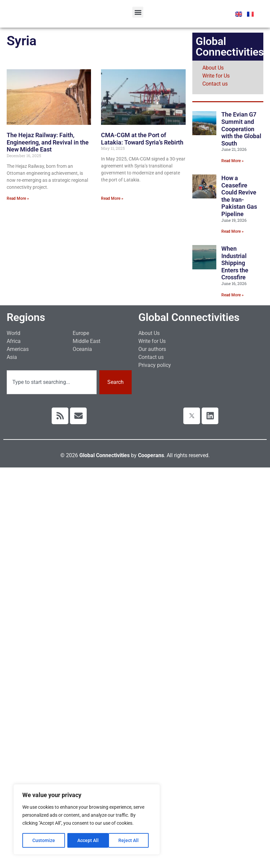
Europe (81, 333)
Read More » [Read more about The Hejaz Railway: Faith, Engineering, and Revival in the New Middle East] (18, 198)
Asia (12, 357)
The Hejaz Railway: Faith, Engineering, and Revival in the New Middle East (48, 142)
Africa (14, 341)
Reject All (87, 840)
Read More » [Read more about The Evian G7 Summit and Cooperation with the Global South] (232, 161)
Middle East (86, 341)
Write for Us (216, 76)
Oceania (82, 349)
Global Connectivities (189, 317)
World (13, 333)
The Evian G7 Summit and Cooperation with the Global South (241, 129)
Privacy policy (155, 365)
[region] (87, 820)
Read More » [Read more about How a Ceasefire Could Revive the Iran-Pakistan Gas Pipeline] (232, 231)
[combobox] (52, 382)
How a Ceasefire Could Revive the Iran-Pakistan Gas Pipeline (239, 196)
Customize (44, 840)
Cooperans (151, 455)
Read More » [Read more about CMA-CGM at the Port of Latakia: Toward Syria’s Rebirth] (112, 198)
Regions (26, 317)
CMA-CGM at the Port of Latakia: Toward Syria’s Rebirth (142, 139)
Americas (18, 349)
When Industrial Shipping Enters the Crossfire (235, 263)
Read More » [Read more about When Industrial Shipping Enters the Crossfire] (232, 295)
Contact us (215, 84)
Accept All (131, 840)
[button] (138, 12)
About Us (213, 68)
